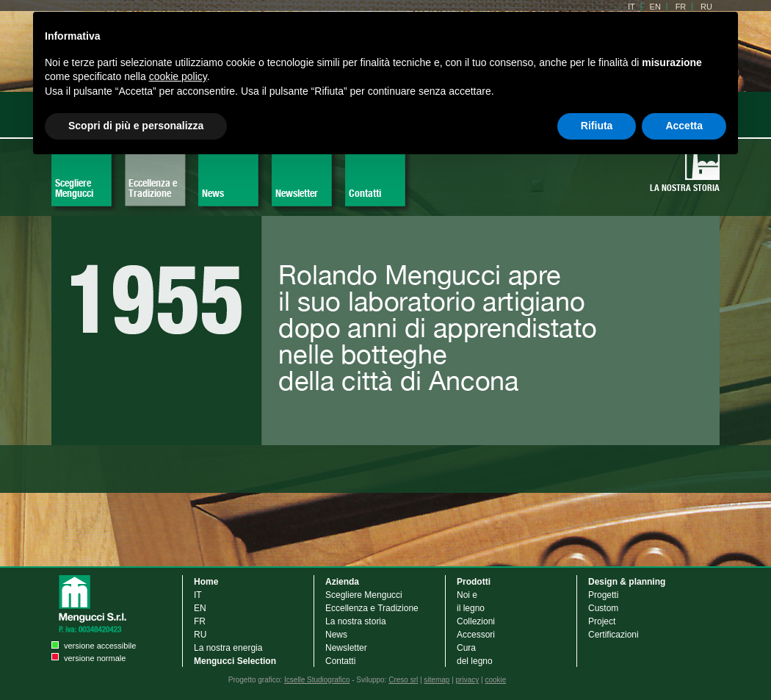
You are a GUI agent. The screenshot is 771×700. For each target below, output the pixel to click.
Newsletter (297, 193)
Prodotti (474, 582)
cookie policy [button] (178, 76)
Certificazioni (613, 635)
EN (200, 608)
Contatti (365, 193)
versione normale (95, 658)
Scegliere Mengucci (74, 188)
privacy (468, 680)
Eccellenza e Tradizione (153, 188)
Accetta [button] (684, 126)
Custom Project (603, 615)
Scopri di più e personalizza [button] (136, 126)
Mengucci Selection (235, 661)
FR (200, 621)
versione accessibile (100, 646)
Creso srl (403, 680)
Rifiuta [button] (597, 126)
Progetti (603, 595)
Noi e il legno (471, 602)
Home (206, 582)
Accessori (477, 635)
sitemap (437, 680)
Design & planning (627, 582)
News (213, 193)
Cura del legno (475, 654)
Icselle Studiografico (317, 680)
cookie (495, 680)
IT (198, 595)
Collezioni (476, 621)
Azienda (342, 582)
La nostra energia (228, 648)
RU (200, 635)
